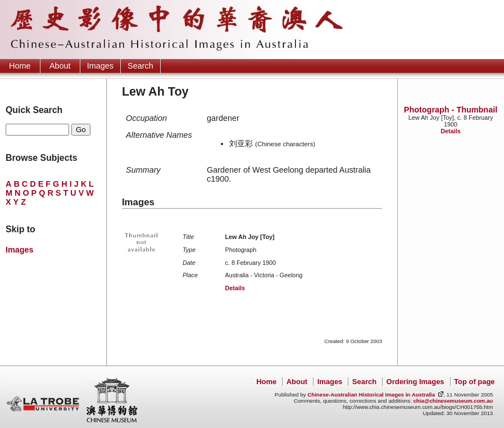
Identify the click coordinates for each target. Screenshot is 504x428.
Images (100, 66)
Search (140, 66)
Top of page (474, 382)
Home (20, 66)
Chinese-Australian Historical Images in (371, 395)
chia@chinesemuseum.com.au (453, 401)
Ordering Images (416, 382)
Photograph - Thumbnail (451, 110)
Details (450, 131)
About (60, 66)
